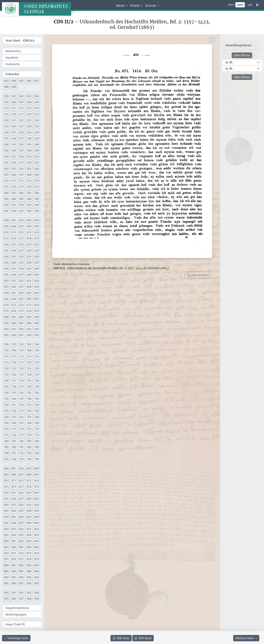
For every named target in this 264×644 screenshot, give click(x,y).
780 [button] (6, 441)
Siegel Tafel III (15, 624)
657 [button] (21, 287)
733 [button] (29, 381)
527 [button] (21, 126)
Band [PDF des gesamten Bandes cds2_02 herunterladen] (143, 638)
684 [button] (37, 317)
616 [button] (14, 238)
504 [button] (37, 96)
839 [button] (37, 511)
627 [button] (21, 250)
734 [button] (37, 381)
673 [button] (29, 305)
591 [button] (14, 205)
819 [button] (37, 487)
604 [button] (37, 220)
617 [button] (21, 238)
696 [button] (14, 335)
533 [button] (29, 132)
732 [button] (21, 381)
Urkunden (12, 74)
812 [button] (21, 481)
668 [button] (29, 299)
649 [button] (37, 275)
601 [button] (14, 220)
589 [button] (37, 199)
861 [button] (14, 541)
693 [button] (29, 329)
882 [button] (21, 565)
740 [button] (6, 393)
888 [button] (29, 571)
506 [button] (14, 102)
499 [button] (14, 87)
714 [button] (37, 356)
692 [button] (21, 329)
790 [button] (6, 453)
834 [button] (37, 505)
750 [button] (6, 405)
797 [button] (21, 459)
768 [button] (29, 423)
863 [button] (29, 541)
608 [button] (29, 226)
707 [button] (21, 350)
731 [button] (14, 381)
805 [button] (6, 475)
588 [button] (29, 199)
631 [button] (14, 256)
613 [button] (29, 232)
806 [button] (14, 475)
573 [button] (29, 181)
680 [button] (6, 317)
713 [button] (29, 356)
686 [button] (14, 323)
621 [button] (14, 244)
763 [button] (29, 417)
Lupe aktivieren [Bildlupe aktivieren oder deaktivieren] (198, 275)
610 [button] (6, 232)
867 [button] (21, 547)
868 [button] (29, 547)
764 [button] (37, 417)
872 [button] (21, 553)
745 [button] (6, 399)
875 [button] (6, 559)
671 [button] (14, 305)
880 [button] (6, 565)
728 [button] (29, 375)
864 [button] (37, 541)
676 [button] (14, 311)
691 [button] (14, 329)
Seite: (231, 5)
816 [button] (14, 487)
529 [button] (37, 126)
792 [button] (21, 453)
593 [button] (29, 205)
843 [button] (29, 517)
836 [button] (14, 511)
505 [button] (6, 102)
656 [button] (14, 287)
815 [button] (6, 487)
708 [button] (29, 350)
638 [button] (29, 263)
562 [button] (21, 169)
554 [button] (37, 157)
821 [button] (14, 493)
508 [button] (29, 102)
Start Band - (20, 40)
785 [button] (6, 447)
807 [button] (21, 475)
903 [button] (29, 593)
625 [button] (6, 250)
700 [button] (6, 344)
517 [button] (21, 114)
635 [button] (6, 263)
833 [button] (29, 505)
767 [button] (21, 423)
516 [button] (14, 114)
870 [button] (6, 553)
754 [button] (37, 405)
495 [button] (21, 81)
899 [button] (37, 583)
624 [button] (37, 244)
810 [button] (6, 481)
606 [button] (14, 226)
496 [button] (29, 81)
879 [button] (37, 559)
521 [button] (14, 120)
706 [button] (14, 350)
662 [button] (21, 293)
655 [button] (6, 287)
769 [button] (37, 423)
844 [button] (37, 517)
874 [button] (37, 553)
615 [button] (6, 238)
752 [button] (21, 405)
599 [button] (37, 211)
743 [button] (29, 393)
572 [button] (21, 181)
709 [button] (37, 350)
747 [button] (21, 399)
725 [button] (6, 375)
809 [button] (37, 475)
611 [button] (14, 232)
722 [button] (21, 369)
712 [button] (21, 356)
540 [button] (6, 144)
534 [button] (37, 132)
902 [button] (21, 593)
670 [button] (6, 305)
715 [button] (6, 362)
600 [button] (6, 220)
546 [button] (14, 151)
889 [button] (37, 571)
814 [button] (37, 481)
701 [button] (14, 344)
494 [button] (14, 81)
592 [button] (21, 205)
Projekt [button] (135, 6)
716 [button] (14, 362)
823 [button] (29, 493)
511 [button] (14, 108)
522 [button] (21, 120)
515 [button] (6, 114)
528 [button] (29, 126)
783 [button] (29, 441)
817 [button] (21, 487)
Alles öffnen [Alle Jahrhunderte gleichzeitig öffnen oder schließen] (242, 55)
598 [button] (29, 211)
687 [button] (21, 323)
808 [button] (29, 475)
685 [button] (6, 323)
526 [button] (14, 126)
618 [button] (29, 238)
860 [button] (6, 541)
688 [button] (29, 323)
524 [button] (37, 120)
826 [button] (14, 499)
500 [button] (6, 96)
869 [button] (37, 547)
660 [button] (6, 293)
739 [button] (37, 387)
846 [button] (14, 523)
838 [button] (29, 511)
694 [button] (37, 329)
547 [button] (21, 151)
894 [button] (37, 577)
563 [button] (29, 169)
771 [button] (14, 429)
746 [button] (14, 399)
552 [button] (21, 157)
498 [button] (6, 87)
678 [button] (29, 311)
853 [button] (29, 529)
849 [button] (37, 523)
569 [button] (37, 175)
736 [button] (14, 387)
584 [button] (37, 193)
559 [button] (37, 163)
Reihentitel (13, 51)
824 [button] (37, 493)
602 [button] (21, 220)
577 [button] (21, 187)
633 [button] (29, 256)
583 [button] (29, 193)
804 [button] (37, 468)
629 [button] (37, 250)
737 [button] (21, 387)
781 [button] (14, 441)
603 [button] (29, 220)
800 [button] (6, 468)
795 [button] (6, 459)
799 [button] (37, 459)
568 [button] (29, 175)
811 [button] (14, 481)
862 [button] (21, 541)
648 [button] (29, 275)
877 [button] (21, 559)
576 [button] (14, 187)
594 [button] (37, 205)
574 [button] (37, 181)
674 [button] (37, 305)
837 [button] (21, 511)
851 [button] (14, 529)
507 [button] (21, 102)
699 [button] (37, 335)
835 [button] (6, 511)
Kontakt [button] (151, 6)
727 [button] (21, 375)
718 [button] (29, 362)
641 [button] (14, 269)
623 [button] (29, 244)
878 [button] (29, 559)
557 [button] (21, 163)
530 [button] (6, 132)
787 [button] (21, 447)
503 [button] (29, 96)
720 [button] (6, 369)
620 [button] (6, 244)
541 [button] (14, 144)
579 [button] (37, 187)
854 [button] (37, 529)
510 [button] (6, 108)
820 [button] (6, 493)
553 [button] (29, 157)
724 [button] (37, 369)
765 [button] (6, 423)
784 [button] (37, 441)
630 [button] (6, 256)
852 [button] (21, 529)
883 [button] (29, 565)
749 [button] (37, 399)
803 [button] (29, 468)
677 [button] (21, 311)
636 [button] (14, 263)
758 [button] (29, 411)
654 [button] (37, 281)
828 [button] (29, 499)
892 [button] (21, 577)
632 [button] (21, 256)
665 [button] (6, 299)
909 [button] (37, 599)
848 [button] (29, 523)
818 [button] (29, 487)
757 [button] (21, 411)
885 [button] (6, 571)
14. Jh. (229, 62)
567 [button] (21, 175)
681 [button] (14, 317)
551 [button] (14, 157)
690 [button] (6, 329)
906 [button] (14, 599)
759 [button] (37, 411)
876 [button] (14, 559)
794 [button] (37, 453)
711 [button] (14, 356)
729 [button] (37, 375)
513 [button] (29, 108)
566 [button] (14, 175)
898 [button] (29, 583)
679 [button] (37, 311)
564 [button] (37, 169)
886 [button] (14, 571)
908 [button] (29, 599)
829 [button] (37, 499)
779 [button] (37, 435)
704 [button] (37, 344)
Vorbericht (13, 64)
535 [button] (6, 138)
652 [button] (21, 281)
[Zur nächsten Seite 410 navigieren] (246, 638)
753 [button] (29, 405)
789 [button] (37, 447)
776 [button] (14, 435)
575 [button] (6, 187)
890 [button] (6, 577)
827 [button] (21, 499)
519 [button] (37, 114)
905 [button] (6, 599)
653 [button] (29, 281)
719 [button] (37, 362)
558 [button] (29, 163)
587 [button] (21, 199)
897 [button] (21, 583)
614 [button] (37, 232)
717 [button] (21, 362)
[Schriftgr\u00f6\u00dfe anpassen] (250, 5)
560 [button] (6, 169)
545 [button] (6, 151)
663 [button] (29, 293)
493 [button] (6, 81)
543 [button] (29, 144)
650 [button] (6, 281)
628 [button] (29, 250)
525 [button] (6, 126)
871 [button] (14, 553)
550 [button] (6, 157)
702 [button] (21, 344)
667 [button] (21, 299)
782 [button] (21, 441)
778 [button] (29, 435)
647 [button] (21, 275)
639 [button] (37, 263)
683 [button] (29, 317)
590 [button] (6, 205)
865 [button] (6, 547)
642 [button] (21, 269)
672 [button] (21, 305)
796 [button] (14, 459)
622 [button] (21, 244)
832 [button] (21, 505)
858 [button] (29, 535)
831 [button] (14, 505)
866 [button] (14, 547)
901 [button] (14, 593)
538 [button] (29, 138)
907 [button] (21, 599)
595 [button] (6, 211)
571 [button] (14, 181)
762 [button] (21, 417)
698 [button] (29, 335)
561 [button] (14, 169)
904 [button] (37, 593)
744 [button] (37, 393)
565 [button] (6, 175)
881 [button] (14, 565)
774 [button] (37, 429)
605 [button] (6, 226)
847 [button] (21, 523)
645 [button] (6, 275)
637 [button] (21, 263)
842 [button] (21, 517)
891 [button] (14, 577)
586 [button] (14, 199)
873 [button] (29, 553)
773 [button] (29, 429)
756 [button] (14, 411)
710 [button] (6, 356)
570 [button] (6, 181)
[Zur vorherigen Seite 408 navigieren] (16, 638)
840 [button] (6, 517)
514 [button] (37, 108)
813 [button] (29, 481)
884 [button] (37, 565)
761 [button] (14, 417)
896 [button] (14, 583)
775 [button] (6, 435)
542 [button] (21, 144)
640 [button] (6, 269)
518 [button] (29, 114)
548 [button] (29, 151)
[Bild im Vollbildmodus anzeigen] (212, 40)
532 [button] (21, 132)
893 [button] (29, 577)
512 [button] (21, 108)
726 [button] (14, 375)
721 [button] (14, 369)
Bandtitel (12, 58)
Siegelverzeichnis (17, 608)
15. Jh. (229, 68)
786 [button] (14, 447)
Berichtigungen (16, 614)
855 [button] (6, 535)
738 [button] (29, 387)
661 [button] (14, 293)
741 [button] (14, 393)
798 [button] (29, 459)
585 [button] (6, 199)
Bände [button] (121, 6)
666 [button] (14, 299)
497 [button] (37, 81)
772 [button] (21, 429)
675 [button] (6, 311)
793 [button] (29, 453)
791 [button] (14, 453)
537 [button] (21, 138)
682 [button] (21, 317)
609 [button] (37, 226)
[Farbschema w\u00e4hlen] (258, 5)
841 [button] (14, 517)
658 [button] (29, 287)
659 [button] (37, 287)
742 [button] (21, 393)
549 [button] (37, 151)
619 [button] (37, 238)
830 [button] (6, 505)
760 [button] (6, 417)
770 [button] (6, 429)
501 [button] (14, 96)
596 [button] (14, 211)
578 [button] (29, 187)
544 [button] (37, 144)
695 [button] (6, 335)
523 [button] (29, 120)
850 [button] (6, 529)
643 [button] (29, 269)
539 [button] (37, 138)
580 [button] (6, 193)
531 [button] (14, 132)
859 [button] (37, 535)
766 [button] (14, 423)
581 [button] (14, 193)
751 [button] (14, 405)
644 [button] (37, 269)
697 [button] (21, 335)
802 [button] (21, 468)
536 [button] (14, 138)
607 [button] (21, 226)
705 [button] (6, 350)
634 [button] (37, 256)
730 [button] (6, 381)
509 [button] (37, 102)
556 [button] (14, 163)
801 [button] (14, 468)
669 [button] (37, 299)
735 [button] (6, 387)
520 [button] (6, 120)
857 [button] (21, 535)
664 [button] (37, 293)
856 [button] (14, 535)
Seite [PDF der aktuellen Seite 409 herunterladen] (121, 638)
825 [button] (6, 499)
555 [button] (6, 163)
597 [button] (21, 211)
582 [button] (21, 193)
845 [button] (6, 523)
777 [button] (21, 435)
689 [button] (37, 323)
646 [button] (14, 275)
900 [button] (6, 593)
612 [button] (21, 232)
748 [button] (29, 399)
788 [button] (29, 447)
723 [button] (29, 369)
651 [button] (14, 281)
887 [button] (21, 571)
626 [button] (14, 250)
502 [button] (21, 96)
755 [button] (6, 411)
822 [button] (21, 493)
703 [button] (29, 344)
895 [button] (6, 583)
